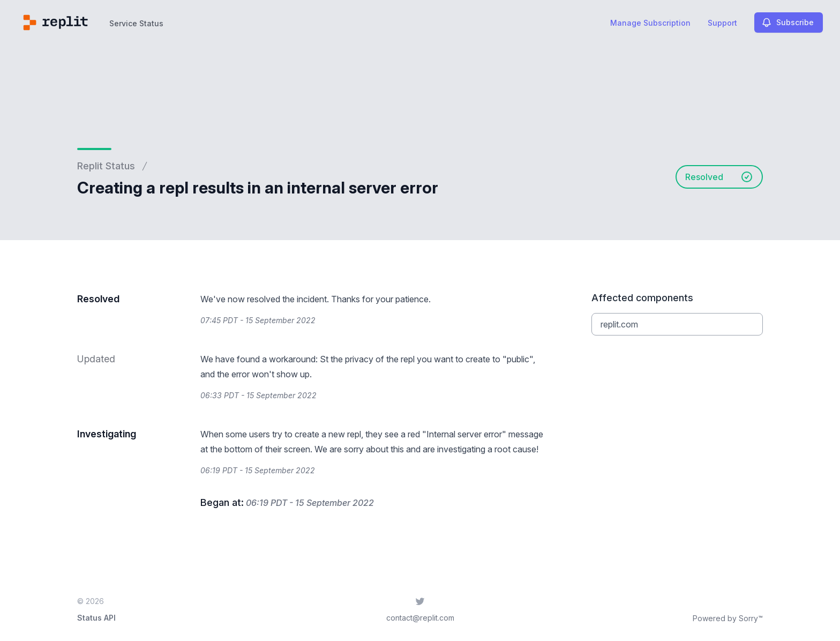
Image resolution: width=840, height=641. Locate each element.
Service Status (136, 23)
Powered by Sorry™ (728, 618)
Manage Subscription (650, 23)
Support (722, 23)
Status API (96, 618)
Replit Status (106, 166)
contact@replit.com (420, 618)
